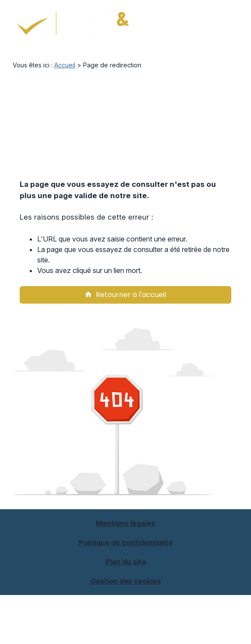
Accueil (65, 65)
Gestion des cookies (126, 581)
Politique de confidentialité (126, 542)
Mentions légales (125, 523)
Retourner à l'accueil (125, 295)
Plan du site (126, 562)
